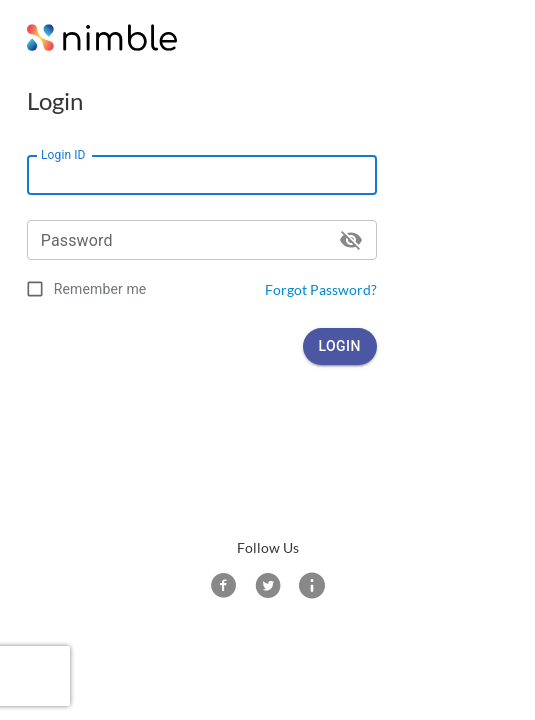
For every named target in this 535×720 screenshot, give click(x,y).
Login (340, 346)
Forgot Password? (321, 289)
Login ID (63, 155)
